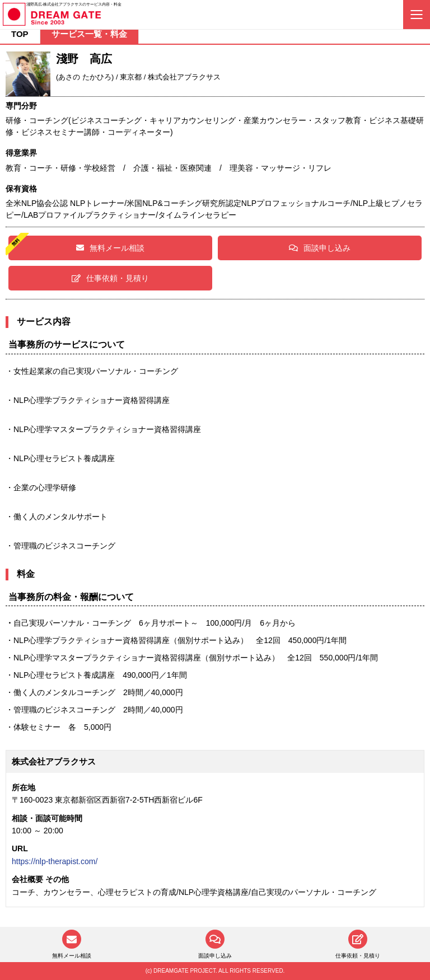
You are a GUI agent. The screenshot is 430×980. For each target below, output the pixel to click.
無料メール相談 (110, 248)
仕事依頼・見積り (110, 278)
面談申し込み (320, 248)
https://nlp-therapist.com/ (55, 861)
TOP (20, 34)
